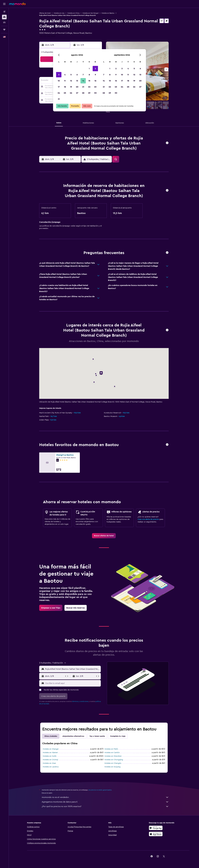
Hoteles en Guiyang (112, 767)
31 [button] (59, 99)
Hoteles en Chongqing (114, 760)
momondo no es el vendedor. (105, 797)
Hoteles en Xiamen (50, 753)
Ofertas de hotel (45, 13)
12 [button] (71, 81)
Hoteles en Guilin (50, 756)
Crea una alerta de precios (148, 519)
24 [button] (59, 93)
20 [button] (77, 87)
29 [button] (89, 93)
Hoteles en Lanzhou (51, 767)
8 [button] (89, 75)
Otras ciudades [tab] (51, 736)
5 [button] (71, 75)
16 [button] (95, 81)
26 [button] (71, 93)
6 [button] (77, 75)
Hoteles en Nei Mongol (90, 13)
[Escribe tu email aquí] (73, 683)
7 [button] (83, 75)
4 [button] (65, 75)
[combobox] (72, 669)
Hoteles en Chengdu (113, 763)
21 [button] (83, 87)
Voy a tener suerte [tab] (97, 736)
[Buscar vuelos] (4, 12)
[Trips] (4, 30)
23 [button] (95, 87)
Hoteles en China (73, 13)
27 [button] (77, 93)
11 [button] (65, 81)
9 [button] (95, 75)
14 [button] (83, 81)
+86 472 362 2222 (47, 36)
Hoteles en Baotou (108, 13)
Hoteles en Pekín (111, 749)
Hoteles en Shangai (51, 749)
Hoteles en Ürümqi (50, 760)
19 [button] (71, 87)
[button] (4, 4)
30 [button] (95, 93)
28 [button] (83, 93)
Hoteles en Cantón (112, 753)
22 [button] (89, 87)
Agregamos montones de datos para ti (105, 802)
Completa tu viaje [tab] (118, 736)
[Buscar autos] (4, 22)
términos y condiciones (80, 701)
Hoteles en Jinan (49, 763)
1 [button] (89, 69)
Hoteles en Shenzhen (113, 756)
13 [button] (77, 81)
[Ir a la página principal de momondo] (17, 4)
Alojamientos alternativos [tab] (73, 736)
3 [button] (59, 75)
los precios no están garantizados (100, 790)
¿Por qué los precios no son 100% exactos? (105, 806)
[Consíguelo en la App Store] (156, 834)
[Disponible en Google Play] (156, 828)
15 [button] (89, 81)
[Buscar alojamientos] (4, 17)
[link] (104, 536)
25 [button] (65, 93)
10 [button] (59, 81)
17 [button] (59, 87)
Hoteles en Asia (59, 13)
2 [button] (95, 69)
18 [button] (65, 87)
